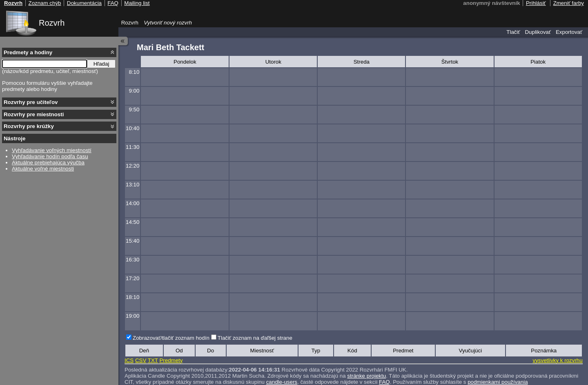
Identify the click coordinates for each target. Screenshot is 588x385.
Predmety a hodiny (28, 52)
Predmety (171, 360)
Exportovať (569, 32)
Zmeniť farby (569, 3)
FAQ (113, 3)
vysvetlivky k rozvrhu (557, 360)
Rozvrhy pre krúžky (29, 126)
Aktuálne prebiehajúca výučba (48, 163)
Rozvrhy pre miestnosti (34, 114)
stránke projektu (366, 376)
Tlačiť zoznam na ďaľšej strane (255, 338)
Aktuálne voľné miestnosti (43, 169)
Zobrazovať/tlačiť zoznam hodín (171, 338)
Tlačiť (513, 32)
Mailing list (137, 3)
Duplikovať (538, 32)
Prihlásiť (536, 3)
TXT (153, 360)
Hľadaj (101, 64)
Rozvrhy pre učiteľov (31, 102)
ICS (129, 360)
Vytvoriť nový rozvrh (168, 23)
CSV (141, 360)
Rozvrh (52, 23)
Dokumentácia (84, 3)
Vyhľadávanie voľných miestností (52, 150)
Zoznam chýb (45, 3)
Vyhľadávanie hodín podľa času (50, 156)
